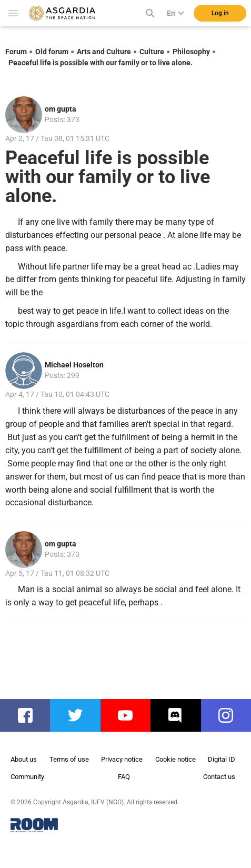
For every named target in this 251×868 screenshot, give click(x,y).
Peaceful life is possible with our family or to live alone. (101, 63)
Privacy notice (122, 759)
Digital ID (222, 759)
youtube (131, 715)
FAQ (124, 777)
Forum (16, 52)
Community (27, 777)
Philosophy (191, 52)
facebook (30, 715)
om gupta (61, 109)
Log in (220, 13)
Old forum (52, 52)
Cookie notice (175, 759)
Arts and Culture (104, 52)
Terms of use (69, 759)
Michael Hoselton (74, 365)
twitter (78, 715)
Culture (152, 52)
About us (24, 759)
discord (180, 715)
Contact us (219, 777)
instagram (231, 715)
